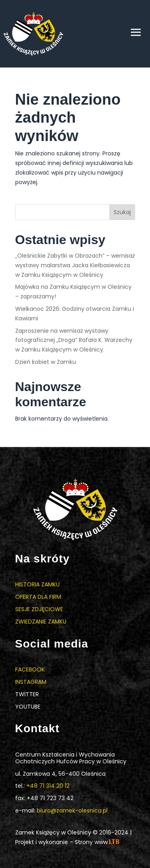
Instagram (31, 682)
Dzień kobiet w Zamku (46, 362)
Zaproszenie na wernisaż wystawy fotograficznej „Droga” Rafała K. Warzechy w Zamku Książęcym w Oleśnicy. (74, 340)
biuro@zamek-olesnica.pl (72, 810)
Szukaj (122, 212)
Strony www (97, 842)
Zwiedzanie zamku (41, 622)
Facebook (30, 669)
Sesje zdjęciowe (39, 609)
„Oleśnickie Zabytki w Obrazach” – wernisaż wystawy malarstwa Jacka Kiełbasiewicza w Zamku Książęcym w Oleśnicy (75, 265)
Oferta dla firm (38, 597)
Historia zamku (37, 584)
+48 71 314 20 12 (48, 786)
